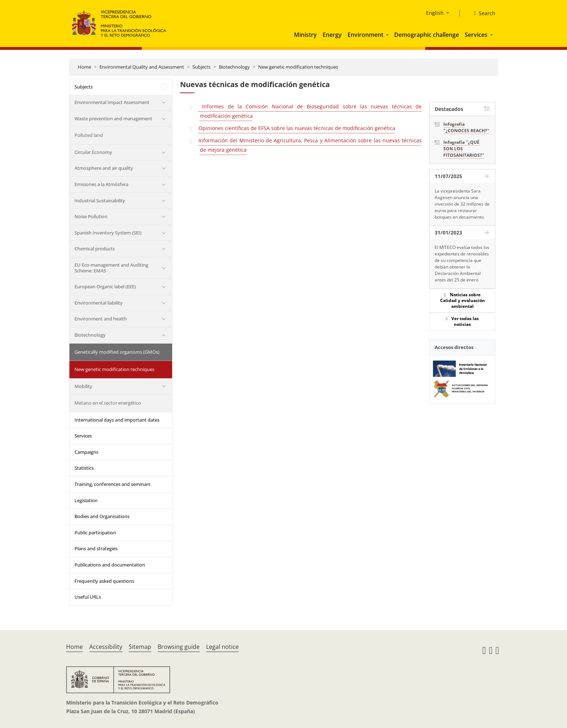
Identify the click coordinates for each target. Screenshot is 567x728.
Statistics (84, 468)
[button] (388, 35)
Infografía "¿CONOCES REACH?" (466, 127)
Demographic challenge (427, 35)
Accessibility (106, 647)
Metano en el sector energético (108, 403)
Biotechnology (234, 67)
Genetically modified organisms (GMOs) (117, 352)
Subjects (201, 67)
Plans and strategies (96, 548)
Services (476, 35)
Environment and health (101, 319)
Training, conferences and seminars (112, 484)
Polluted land (89, 135)
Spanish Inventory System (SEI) (108, 233)
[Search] (482, 13)
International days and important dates (117, 420)
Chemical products (95, 249)
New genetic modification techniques (298, 67)
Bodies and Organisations (102, 516)
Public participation (95, 533)
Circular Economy (93, 152)
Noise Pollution (91, 216)
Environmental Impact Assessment (112, 102)
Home (84, 67)
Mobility (83, 386)
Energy (332, 35)
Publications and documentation (110, 565)
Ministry (305, 35)
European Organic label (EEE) (105, 287)
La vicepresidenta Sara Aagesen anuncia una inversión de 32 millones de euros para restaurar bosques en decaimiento (462, 204)
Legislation (86, 500)
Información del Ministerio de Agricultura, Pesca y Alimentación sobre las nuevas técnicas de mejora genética (310, 145)
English (435, 13)
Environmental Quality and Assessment (142, 67)
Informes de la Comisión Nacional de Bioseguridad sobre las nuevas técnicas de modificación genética (310, 111)
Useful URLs (88, 597)
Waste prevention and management (113, 119)
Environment (365, 35)
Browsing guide (179, 647)
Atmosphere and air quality (104, 168)
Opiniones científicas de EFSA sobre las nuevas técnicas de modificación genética (297, 128)
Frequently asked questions (104, 581)
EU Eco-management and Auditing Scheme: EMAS (111, 268)
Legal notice (222, 647)
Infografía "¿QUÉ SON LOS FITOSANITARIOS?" (464, 149)
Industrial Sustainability (100, 201)
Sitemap (140, 647)
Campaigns (86, 452)
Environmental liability (99, 303)
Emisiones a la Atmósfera (101, 184)
